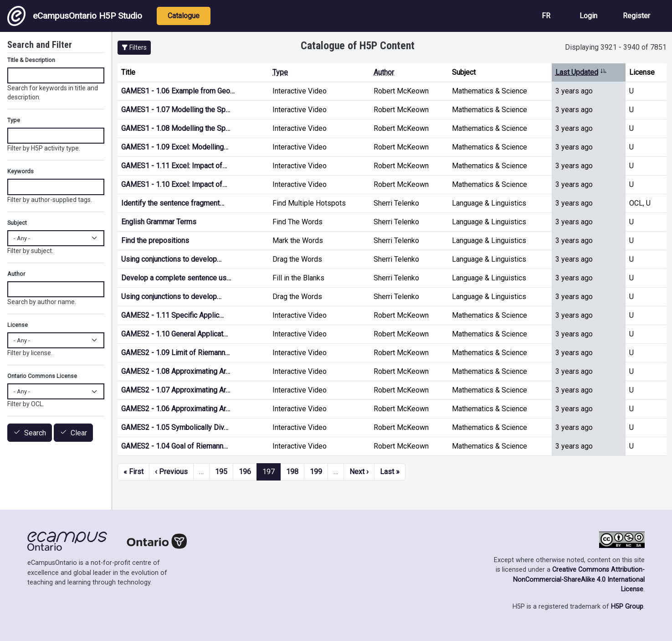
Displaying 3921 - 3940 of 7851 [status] (616, 47)
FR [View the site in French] (546, 16)
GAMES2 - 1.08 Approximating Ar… (176, 371)
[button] (134, 48)
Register (636, 16)
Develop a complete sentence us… (176, 278)
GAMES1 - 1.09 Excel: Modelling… (175, 147)
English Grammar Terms (159, 222)
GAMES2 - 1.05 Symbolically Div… (175, 427)
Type (280, 72)
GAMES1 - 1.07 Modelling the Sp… (176, 110)
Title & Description (31, 60)
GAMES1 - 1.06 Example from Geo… (178, 91)
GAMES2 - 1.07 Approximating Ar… (176, 390)
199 (316, 472)
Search (35, 433)
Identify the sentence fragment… (173, 203)
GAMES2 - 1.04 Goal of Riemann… (174, 446)
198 (292, 472)
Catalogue (184, 16)
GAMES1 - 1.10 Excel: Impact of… (174, 184)
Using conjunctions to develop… (171, 259)
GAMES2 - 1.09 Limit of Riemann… (175, 353)
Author (384, 72)
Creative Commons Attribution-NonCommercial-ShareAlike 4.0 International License (579, 579)
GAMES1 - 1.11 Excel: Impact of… (174, 166)
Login (588, 16)
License (18, 325)
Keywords (21, 171)
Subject (17, 223)
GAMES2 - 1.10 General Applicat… (174, 334)
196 (245, 472)
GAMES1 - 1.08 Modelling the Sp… (176, 128)
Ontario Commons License (42, 376)
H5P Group (627, 607)
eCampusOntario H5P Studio (75, 16)
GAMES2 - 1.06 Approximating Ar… (176, 409)
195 (221, 472)
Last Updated (581, 72)
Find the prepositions (155, 240)
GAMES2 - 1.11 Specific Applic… (172, 315)
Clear (79, 433)
